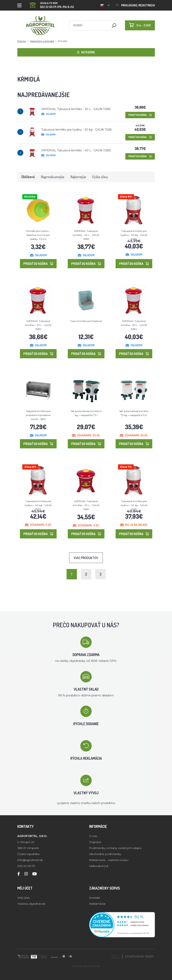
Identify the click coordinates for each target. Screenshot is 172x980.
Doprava (95, 842)
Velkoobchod (99, 866)
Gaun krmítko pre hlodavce (86, 321)
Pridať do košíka (140, 115)
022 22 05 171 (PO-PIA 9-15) (52, 4)
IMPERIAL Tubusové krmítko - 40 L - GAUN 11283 (76, 150)
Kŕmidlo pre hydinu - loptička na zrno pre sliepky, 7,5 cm (38, 235)
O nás (93, 836)
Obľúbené (28, 177)
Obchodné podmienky (105, 854)
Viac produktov (86, 558)
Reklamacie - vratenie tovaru (109, 860)
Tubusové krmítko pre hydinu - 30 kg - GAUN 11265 (76, 130)
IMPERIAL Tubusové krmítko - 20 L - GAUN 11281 (86, 505)
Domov (22, 41)
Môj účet (24, 898)
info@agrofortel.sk (30, 860)
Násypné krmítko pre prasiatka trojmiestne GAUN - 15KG (38, 415)
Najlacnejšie (78, 177)
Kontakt (95, 898)
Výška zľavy (100, 177)
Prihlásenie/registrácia (135, 5)
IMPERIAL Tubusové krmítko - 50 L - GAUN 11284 (134, 325)
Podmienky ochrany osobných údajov (115, 848)
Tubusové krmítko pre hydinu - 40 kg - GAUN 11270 (38, 505)
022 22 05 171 (26, 866)
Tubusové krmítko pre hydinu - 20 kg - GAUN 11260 (134, 505)
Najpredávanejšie (53, 177)
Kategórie (86, 52)
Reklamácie (97, 904)
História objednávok (31, 904)
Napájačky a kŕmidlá (42, 41)
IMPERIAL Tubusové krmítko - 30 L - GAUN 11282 (76, 109)
